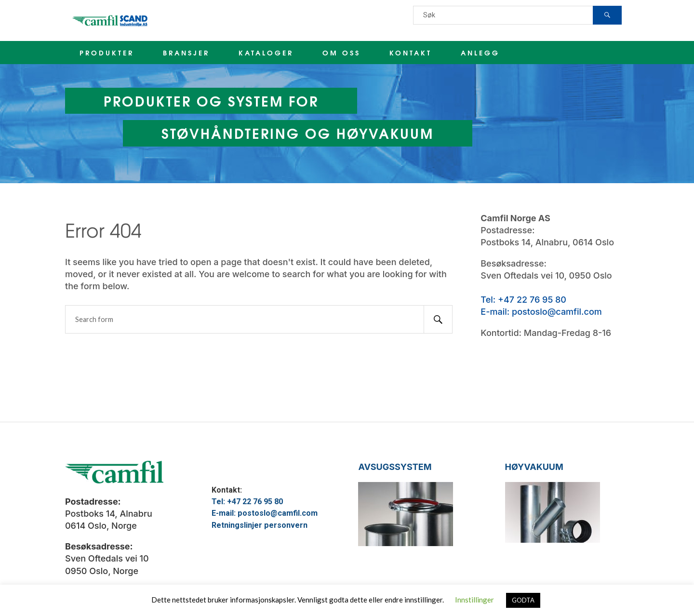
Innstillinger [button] (474, 600)
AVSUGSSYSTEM (395, 467)
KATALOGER (266, 53)
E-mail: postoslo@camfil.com (541, 312)
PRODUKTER (107, 53)
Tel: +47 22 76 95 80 (523, 300)
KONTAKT (411, 53)
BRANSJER (186, 53)
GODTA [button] (523, 600)
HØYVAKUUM (534, 467)
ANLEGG (480, 53)
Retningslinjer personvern (260, 525)
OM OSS (341, 53)
